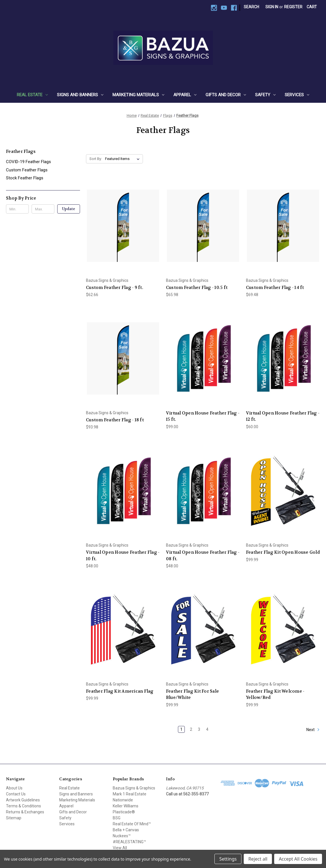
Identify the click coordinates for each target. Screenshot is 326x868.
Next (313, 730)
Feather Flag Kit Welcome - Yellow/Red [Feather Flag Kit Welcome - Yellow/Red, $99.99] (275, 694)
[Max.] (43, 209)
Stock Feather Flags (25, 178)
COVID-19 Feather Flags (28, 162)
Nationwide (123, 800)
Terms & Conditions (23, 806)
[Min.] (17, 209)
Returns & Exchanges (25, 812)
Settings (228, 859)
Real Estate (32, 95)
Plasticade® (124, 812)
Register (293, 7)
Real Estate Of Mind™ (132, 824)
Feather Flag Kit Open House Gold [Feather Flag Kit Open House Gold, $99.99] (283, 552)
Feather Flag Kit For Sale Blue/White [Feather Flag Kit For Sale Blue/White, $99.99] (192, 694)
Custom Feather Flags (27, 170)
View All (120, 848)
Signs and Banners (80, 95)
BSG (117, 818)
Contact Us (16, 794)
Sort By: (96, 159)
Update (69, 209)
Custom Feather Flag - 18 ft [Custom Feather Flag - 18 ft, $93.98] (115, 420)
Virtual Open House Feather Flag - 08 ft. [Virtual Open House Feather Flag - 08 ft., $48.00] (203, 556)
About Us (14, 788)
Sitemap (14, 818)
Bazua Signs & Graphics (134, 788)
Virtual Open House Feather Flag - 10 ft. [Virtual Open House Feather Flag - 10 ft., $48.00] (123, 556)
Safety (265, 95)
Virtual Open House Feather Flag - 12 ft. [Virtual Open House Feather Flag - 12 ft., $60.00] (283, 416)
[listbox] (123, 159)
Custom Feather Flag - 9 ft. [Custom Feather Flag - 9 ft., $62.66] (115, 288)
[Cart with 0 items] (312, 7)
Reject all (258, 859)
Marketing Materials (138, 95)
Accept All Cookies (298, 859)
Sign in (272, 7)
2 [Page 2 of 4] (191, 729)
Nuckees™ (122, 836)
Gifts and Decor (226, 95)
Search (251, 7)
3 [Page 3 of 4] (199, 729)
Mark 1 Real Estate (130, 794)
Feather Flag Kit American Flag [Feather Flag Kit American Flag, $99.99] (120, 691)
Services (297, 95)
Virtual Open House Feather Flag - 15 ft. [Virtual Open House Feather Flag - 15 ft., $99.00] (203, 416)
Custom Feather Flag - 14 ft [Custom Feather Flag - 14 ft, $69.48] (275, 288)
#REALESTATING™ (129, 842)
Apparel (185, 95)
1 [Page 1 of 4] (181, 729)
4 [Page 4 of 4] (207, 729)
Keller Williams (126, 806)
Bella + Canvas (126, 830)
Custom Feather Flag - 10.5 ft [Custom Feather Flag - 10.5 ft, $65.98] (197, 288)
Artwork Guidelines (23, 800)
